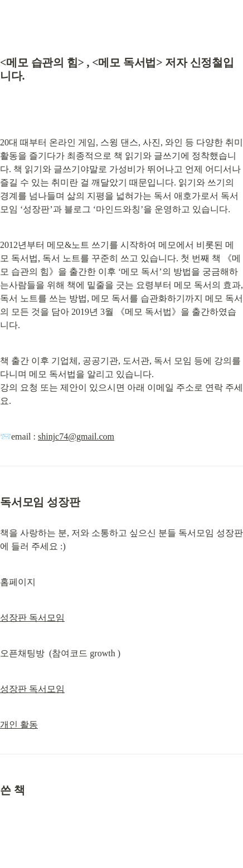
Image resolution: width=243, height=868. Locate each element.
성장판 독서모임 (32, 618)
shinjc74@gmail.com (76, 437)
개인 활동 (19, 725)
